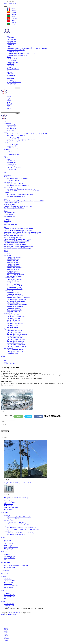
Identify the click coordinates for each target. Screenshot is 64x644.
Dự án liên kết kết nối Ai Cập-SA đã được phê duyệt (18, 230)
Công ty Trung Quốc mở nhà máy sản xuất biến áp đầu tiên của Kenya (22, 232)
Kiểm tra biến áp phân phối (14, 294)
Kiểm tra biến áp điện (13, 292)
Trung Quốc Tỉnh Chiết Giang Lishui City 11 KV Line (21, 53)
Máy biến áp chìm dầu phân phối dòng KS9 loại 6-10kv (22, 189)
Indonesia (12, 23)
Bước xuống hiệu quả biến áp (15, 351)
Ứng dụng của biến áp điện (14, 332)
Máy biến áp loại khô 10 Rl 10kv (12, 237)
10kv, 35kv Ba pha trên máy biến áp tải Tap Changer (17, 248)
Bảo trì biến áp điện (12, 325)
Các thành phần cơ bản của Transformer (14, 243)
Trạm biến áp (10, 45)
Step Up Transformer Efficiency (15, 350)
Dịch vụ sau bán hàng (13, 59)
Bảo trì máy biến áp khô (13, 318)
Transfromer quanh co (13, 77)
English (11, 8)
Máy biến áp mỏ (11, 43)
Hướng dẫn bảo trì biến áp (14, 315)
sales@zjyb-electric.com (10, 3)
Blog (8, 70)
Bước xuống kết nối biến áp (15, 276)
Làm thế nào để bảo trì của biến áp (16, 317)
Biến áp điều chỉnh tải (13, 180)
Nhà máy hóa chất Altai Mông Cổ (16, 50)
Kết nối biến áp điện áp (13, 264)
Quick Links (4, 553)
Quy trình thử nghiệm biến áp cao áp (17, 299)
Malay (11, 21)
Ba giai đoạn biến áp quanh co (15, 287)
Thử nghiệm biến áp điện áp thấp (16, 301)
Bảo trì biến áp (11, 80)
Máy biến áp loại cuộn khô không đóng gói (18, 186)
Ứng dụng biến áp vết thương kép (16, 345)
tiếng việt (12, 19)
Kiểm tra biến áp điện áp (14, 308)
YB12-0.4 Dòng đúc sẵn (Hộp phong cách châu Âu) (20, 194)
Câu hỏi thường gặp (12, 62)
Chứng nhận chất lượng (13, 69)
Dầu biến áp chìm (12, 39)
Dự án (9, 46)
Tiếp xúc (9, 72)
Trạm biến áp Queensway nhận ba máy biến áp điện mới (19, 229)
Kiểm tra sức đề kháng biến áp (15, 306)
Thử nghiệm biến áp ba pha (14, 310)
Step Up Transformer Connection (16, 274)
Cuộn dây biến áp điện (13, 281)
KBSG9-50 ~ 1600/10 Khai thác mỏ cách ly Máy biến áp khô (23, 191)
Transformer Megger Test (14, 311)
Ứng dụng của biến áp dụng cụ (15, 336)
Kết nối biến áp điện (12, 261)
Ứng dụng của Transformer (14, 82)
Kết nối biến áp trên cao (13, 262)
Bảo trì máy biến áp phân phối (15, 324)
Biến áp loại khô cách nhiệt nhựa (16, 184)
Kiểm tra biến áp (11, 78)
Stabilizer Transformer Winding (15, 286)
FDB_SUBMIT (5, 433)
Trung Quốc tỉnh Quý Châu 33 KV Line (17, 55)
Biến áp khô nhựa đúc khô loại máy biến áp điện (17, 241)
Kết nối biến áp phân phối (14, 257)
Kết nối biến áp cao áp (13, 269)
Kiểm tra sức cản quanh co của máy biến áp (19, 298)
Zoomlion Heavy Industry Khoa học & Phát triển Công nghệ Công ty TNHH (27, 48)
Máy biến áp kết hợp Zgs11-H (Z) (16, 196)
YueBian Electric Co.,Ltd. (14, 614)
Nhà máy (9, 67)
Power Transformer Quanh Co (15, 289)
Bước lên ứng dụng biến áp (14, 331)
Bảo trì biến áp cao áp (13, 327)
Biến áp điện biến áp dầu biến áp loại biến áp (16, 244)
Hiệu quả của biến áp (13, 353)
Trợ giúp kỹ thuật (12, 60)
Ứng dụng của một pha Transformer (16, 346)
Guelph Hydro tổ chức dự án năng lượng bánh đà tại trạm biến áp (21, 234)
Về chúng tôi (10, 64)
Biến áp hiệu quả (11, 84)
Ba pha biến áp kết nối (13, 271)
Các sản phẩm (11, 38)
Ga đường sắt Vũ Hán (13, 52)
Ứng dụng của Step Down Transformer (17, 334)
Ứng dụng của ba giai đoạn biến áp (16, 339)
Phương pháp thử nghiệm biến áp (16, 296)
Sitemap (3, 615)
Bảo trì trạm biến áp (12, 322)
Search (17, 88)
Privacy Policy (12, 615)
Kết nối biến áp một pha (13, 273)
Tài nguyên (10, 74)
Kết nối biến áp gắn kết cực (15, 268)
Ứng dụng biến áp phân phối (15, 338)
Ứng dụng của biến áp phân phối (16, 341)
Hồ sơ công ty (11, 66)
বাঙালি (11, 25)
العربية (11, 16)
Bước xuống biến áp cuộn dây (15, 279)
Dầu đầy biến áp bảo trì (13, 320)
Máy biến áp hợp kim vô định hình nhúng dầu (19, 179)
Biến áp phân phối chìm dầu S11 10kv (14, 236)
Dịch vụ (9, 57)
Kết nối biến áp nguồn (13, 259)
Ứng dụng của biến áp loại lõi (15, 343)
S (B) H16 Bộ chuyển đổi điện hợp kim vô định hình (18, 239)
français (11, 10)
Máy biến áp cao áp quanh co (15, 283)
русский (12, 14)
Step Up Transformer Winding (15, 284)
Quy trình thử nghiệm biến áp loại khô (17, 305)
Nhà (8, 36)
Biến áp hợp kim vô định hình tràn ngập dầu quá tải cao (18, 246)
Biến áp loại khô (11, 41)
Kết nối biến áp (11, 75)
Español (11, 12)
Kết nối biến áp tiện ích (13, 266)
